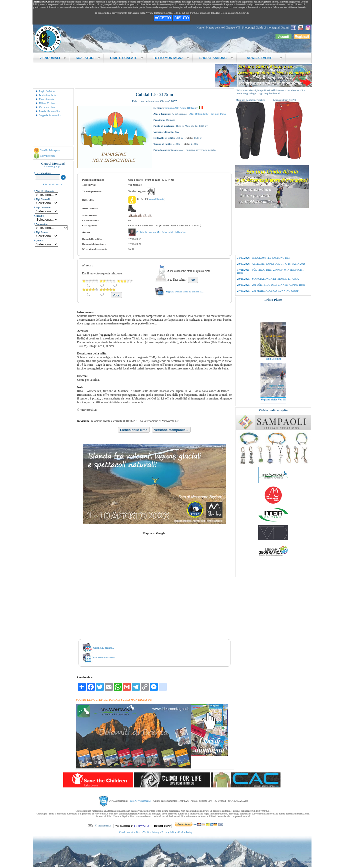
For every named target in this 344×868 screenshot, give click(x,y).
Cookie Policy (185, 832)
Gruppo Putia (218, 114)
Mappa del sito (215, 28)
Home (200, 28)
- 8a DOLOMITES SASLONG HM (263, 258)
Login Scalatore (47, 91)
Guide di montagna (267, 28)
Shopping (248, 28)
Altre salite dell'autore (174, 232)
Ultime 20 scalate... (104, 648)
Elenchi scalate (47, 99)
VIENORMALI (53, 58)
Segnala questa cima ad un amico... (185, 291)
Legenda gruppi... (53, 166)
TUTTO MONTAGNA (171, 58)
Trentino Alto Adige (175, 108)
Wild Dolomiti (273, 365)
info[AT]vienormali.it (140, 801)
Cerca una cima (47, 107)
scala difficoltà (156, 199)
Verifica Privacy (151, 832)
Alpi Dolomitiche (199, 114)
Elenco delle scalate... (105, 657)
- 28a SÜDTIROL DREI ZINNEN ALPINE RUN (271, 285)
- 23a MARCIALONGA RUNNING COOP (268, 291)
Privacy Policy (169, 832)
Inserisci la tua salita (49, 111)
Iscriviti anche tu (48, 95)
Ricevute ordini (47, 156)
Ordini (285, 28)
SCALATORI (88, 58)
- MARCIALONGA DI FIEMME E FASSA (268, 279)
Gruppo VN (233, 28)
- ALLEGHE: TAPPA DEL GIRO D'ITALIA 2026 (271, 264)
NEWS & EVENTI (262, 58)
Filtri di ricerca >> (53, 184)
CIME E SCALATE (126, 58)
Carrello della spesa (50, 150)
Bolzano (193, 108)
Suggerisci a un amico (50, 115)
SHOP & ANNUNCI (216, 58)
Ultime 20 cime (47, 103)
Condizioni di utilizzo (130, 832)
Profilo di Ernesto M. (148, 232)
